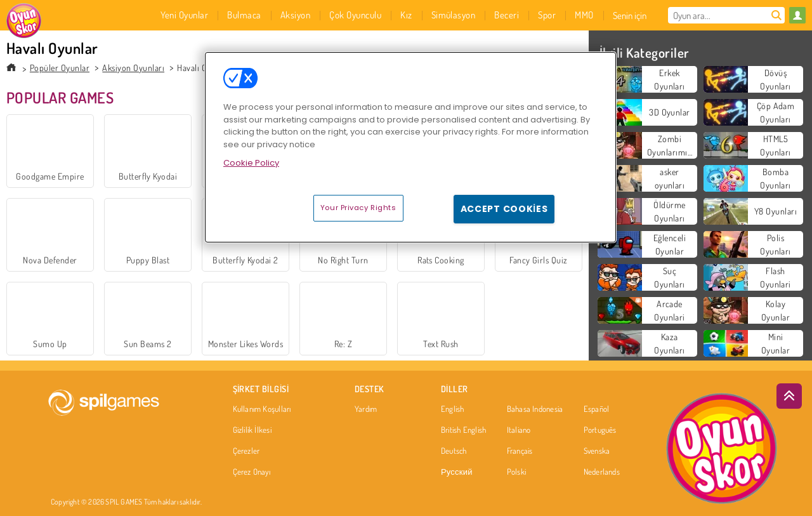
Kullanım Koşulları (262, 409)
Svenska (597, 451)
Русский (457, 472)
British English (463, 430)
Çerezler (246, 451)
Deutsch (454, 451)
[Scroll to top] (789, 396)
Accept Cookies (504, 209)
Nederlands (602, 472)
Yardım (366, 409)
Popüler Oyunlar (60, 68)
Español (597, 409)
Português (600, 430)
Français (520, 451)
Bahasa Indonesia (535, 409)
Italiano (519, 430)
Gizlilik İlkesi (252, 430)
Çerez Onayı (252, 472)
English (453, 409)
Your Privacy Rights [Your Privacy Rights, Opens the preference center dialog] (358, 208)
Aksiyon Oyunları (133, 68)
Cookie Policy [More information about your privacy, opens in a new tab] (251, 163)
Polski (516, 472)
